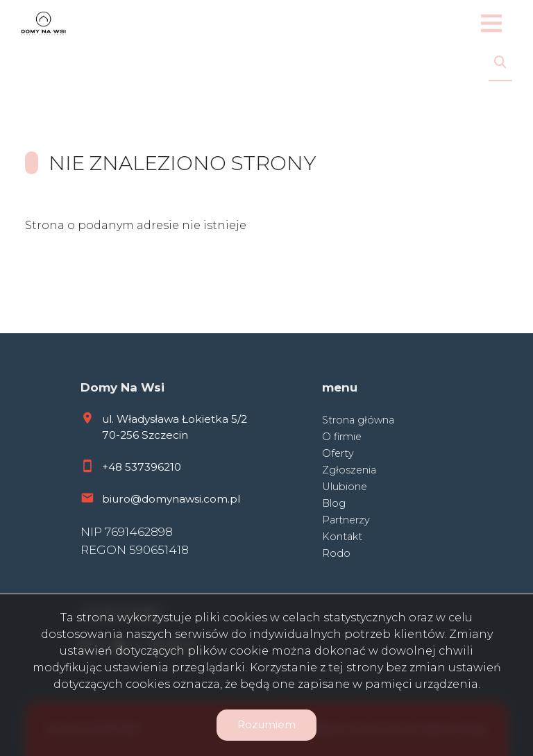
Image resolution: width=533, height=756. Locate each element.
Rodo (336, 553)
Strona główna (358, 420)
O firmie (342, 437)
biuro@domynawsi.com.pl (171, 499)
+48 (113, 467)
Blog (334, 503)
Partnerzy (346, 520)
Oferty (338, 453)
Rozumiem (266, 724)
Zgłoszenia (349, 470)
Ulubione (345, 487)
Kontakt (342, 537)
